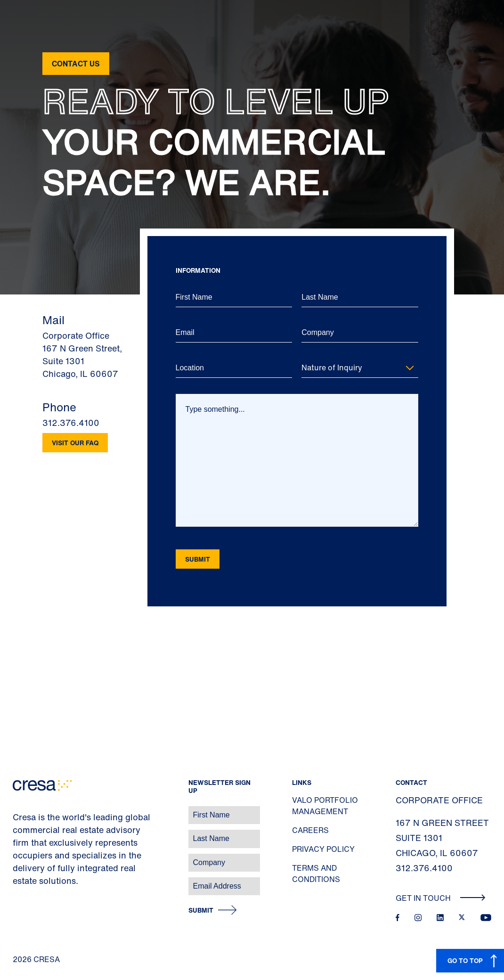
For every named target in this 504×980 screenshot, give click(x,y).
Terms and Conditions (316, 874)
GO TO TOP (465, 960)
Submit (201, 911)
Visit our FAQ (75, 443)
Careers (310, 830)
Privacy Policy (323, 849)
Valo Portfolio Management (325, 806)
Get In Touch (441, 898)
